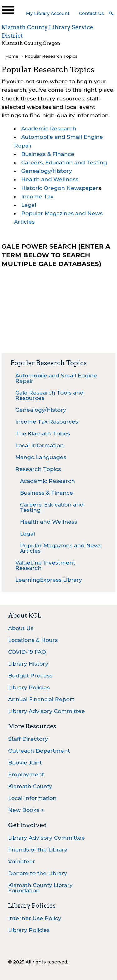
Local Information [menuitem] (39, 445)
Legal (29, 205)
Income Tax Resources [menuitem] (47, 422)
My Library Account (48, 13)
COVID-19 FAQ (27, 652)
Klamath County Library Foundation (40, 888)
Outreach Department (39, 751)
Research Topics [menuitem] (38, 469)
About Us (21, 628)
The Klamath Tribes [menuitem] (43, 434)
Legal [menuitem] (27, 534)
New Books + (26, 810)
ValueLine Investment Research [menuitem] (45, 565)
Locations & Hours (33, 640)
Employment (26, 774)
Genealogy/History (47, 171)
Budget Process (30, 676)
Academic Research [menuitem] (47, 481)
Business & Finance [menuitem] (46, 493)
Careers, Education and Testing (64, 163)
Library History (28, 664)
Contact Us (91, 13)
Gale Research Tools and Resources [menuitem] (49, 395)
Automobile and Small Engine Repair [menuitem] (56, 378)
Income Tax (37, 196)
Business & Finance (48, 154)
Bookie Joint (25, 763)
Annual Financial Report (41, 699)
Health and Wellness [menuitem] (49, 522)
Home (12, 56)
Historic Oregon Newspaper (60, 188)
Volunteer (22, 861)
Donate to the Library (38, 873)
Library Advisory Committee (46, 711)
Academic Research (49, 129)
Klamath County (30, 786)
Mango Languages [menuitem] (41, 457)
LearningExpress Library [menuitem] (49, 580)
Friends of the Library (38, 850)
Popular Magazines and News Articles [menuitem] (61, 548)
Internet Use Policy (35, 918)
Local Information (32, 798)
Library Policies (29, 687)
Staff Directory (28, 739)
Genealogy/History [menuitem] (41, 410)
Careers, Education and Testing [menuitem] (52, 507)
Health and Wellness (50, 179)
